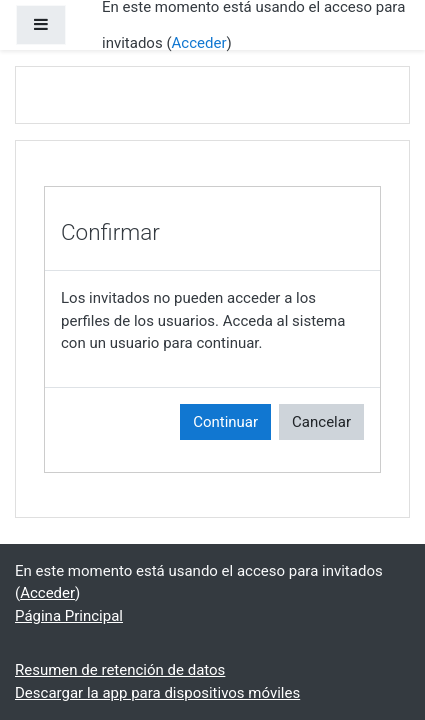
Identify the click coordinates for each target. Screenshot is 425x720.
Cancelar (321, 422)
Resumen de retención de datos (120, 670)
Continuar (225, 422)
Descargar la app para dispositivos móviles (157, 693)
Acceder (199, 43)
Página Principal (69, 616)
